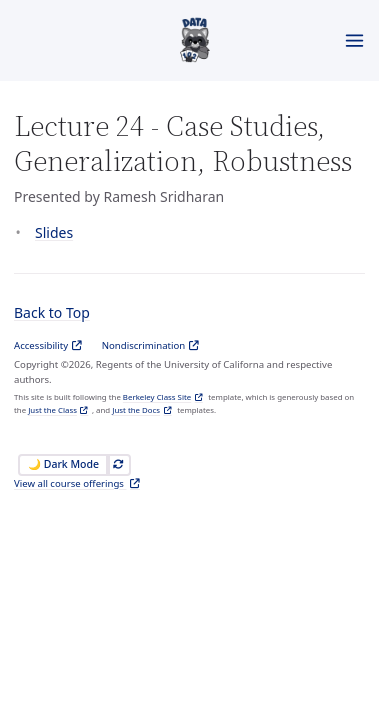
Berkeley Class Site (157, 397)
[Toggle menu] (354, 40)
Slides (54, 232)
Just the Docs (136, 410)
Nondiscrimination (144, 345)
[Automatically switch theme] (118, 465)
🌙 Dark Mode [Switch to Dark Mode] (63, 464)
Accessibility (41, 345)
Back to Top (52, 312)
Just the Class (52, 410)
